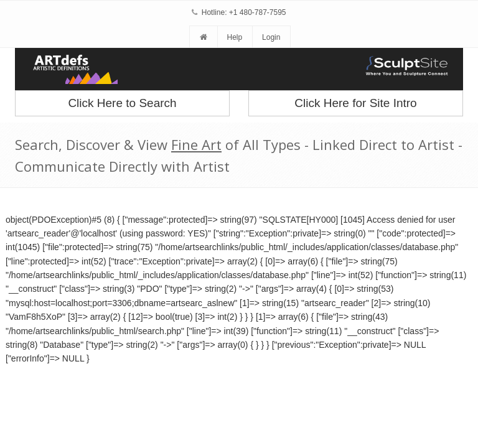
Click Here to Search (122, 103)
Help (234, 37)
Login (271, 37)
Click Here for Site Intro (355, 103)
